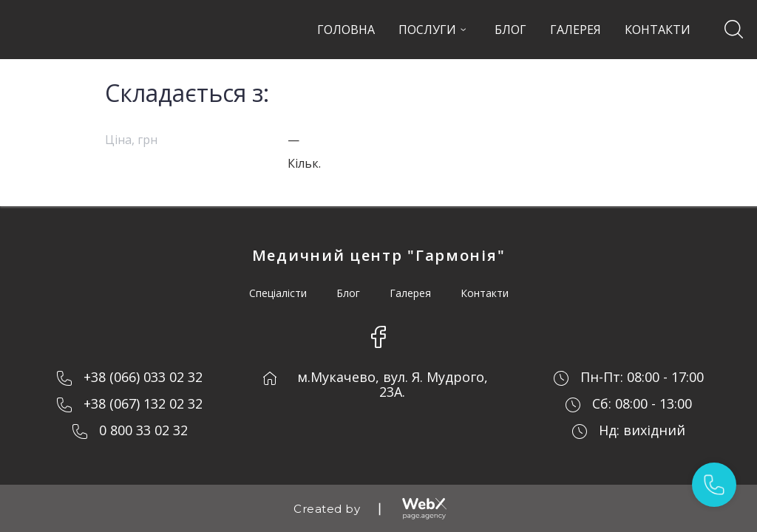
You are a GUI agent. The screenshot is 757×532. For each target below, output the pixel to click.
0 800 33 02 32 (143, 430)
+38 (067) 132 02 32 (143, 403)
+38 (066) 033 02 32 (143, 377)
